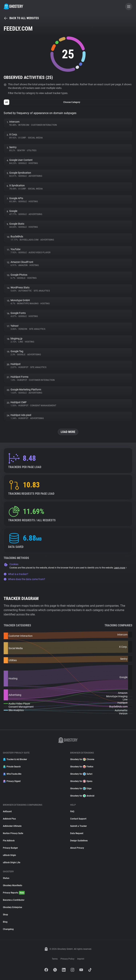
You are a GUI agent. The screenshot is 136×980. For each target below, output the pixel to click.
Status (6, 878)
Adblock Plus (9, 819)
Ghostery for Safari (81, 774)
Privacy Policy (67, 959)
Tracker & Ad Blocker (15, 759)
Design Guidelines (79, 841)
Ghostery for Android (82, 796)
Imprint (81, 959)
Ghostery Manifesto (13, 885)
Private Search (12, 767)
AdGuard (7, 811)
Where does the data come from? (24, 579)
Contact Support (78, 819)
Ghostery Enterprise (12, 907)
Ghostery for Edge (81, 789)
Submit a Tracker (78, 826)
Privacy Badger (10, 848)
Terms (55, 959)
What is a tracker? (16, 574)
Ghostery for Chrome (82, 759)
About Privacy (77, 848)
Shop (5, 915)
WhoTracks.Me (12, 774)
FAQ (72, 811)
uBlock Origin (9, 855)
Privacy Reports (14, 893)
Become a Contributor (14, 900)
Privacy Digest (12, 781)
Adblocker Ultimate (12, 826)
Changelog (8, 929)
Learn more (121, 568)
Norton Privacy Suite (13, 833)
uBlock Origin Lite (12, 862)
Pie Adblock (9, 841)
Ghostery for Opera (81, 781)
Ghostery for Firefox (82, 767)
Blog (5, 922)
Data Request (77, 833)
